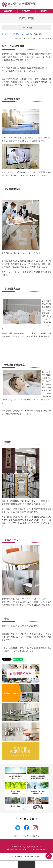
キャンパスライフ (26, 34)
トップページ (6, 34)
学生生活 (16, 34)
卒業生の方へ (27, 11)
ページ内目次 (27, 28)
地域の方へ (44, 11)
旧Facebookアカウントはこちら (26, 836)
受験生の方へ (9, 11)
